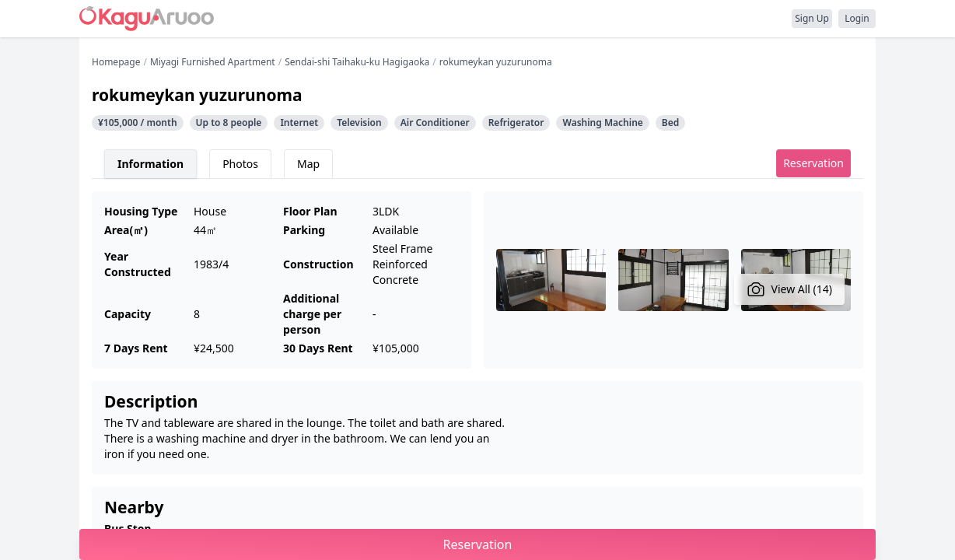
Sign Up (812, 18)
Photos (240, 164)
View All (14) (790, 289)
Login (857, 18)
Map (308, 164)
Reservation (813, 163)
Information (150, 164)
